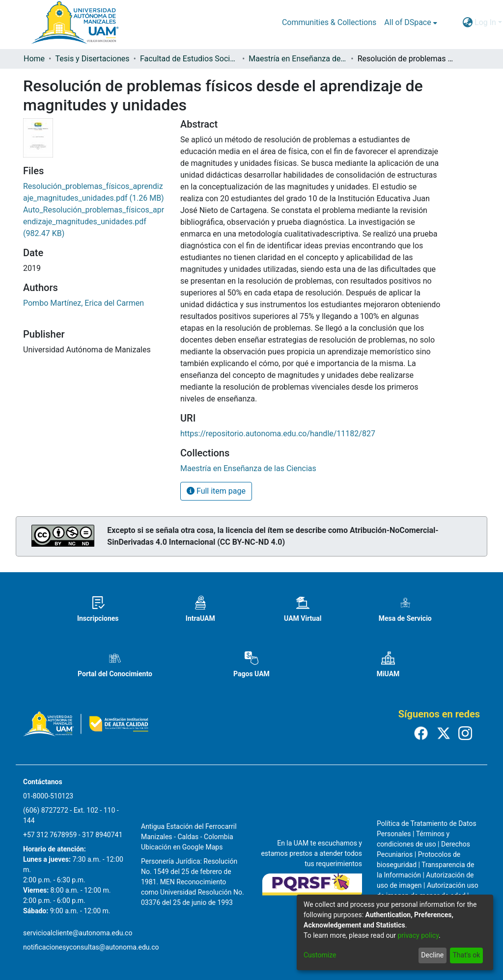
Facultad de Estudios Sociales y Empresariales (189, 59)
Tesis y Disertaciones (92, 59)
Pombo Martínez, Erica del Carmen (84, 303)
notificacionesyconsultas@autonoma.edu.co (91, 947)
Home (34, 59)
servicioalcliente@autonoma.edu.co (78, 933)
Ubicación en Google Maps (182, 847)
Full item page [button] (216, 491)
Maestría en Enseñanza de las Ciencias (298, 59)
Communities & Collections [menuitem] (329, 22)
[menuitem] (410, 23)
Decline (432, 955)
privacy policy (418, 935)
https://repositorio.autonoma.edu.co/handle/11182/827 (278, 434)
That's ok (466, 955)
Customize (320, 955)
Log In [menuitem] (485, 22)
